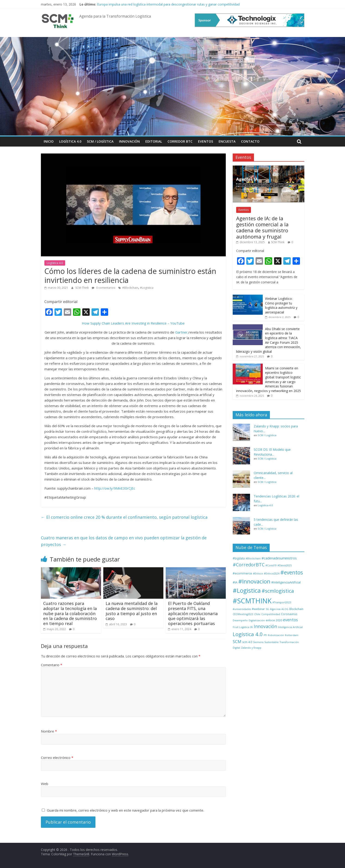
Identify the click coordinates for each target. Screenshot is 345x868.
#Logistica (147, 288)
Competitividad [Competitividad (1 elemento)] (271, 614)
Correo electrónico (57, 758)
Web (45, 784)
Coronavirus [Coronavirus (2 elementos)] (289, 614)
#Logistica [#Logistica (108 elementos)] (247, 590)
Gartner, (182, 332)
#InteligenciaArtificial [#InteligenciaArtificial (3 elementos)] (286, 582)
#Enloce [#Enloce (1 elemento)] (258, 574)
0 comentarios (103, 288)
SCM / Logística (100, 141)
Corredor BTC (180, 141)
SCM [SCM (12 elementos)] (237, 641)
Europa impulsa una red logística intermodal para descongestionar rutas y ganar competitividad (168, 4)
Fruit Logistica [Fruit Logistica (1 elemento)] (241, 627)
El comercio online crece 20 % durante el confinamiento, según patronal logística (124, 517)
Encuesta (227, 141)
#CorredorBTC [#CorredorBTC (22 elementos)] (249, 565)
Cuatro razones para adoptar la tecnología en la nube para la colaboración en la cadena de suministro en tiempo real (70, 613)
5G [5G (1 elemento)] (267, 609)
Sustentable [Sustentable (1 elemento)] (272, 642)
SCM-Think (82, 288)
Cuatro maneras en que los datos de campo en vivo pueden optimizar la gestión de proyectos (124, 541)
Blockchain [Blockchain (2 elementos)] (296, 609)
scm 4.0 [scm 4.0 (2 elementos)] (247, 642)
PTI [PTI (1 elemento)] (265, 635)
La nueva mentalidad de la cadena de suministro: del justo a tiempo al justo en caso (132, 611)
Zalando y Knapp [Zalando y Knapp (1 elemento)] (251, 648)
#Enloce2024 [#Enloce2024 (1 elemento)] (272, 574)
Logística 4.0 (70, 141)
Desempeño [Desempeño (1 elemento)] (240, 620)
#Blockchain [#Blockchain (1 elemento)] (253, 558)
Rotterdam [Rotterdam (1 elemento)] (292, 635)
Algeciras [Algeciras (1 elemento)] (275, 609)
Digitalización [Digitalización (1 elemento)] (257, 620)
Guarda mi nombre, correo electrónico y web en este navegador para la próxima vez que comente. (125, 810)
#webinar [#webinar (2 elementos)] (258, 609)
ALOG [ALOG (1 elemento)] (285, 609)
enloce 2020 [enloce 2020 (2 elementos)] (274, 620)
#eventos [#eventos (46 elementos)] (292, 572)
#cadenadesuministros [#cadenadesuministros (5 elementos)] (279, 558)
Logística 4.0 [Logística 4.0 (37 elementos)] (248, 634)
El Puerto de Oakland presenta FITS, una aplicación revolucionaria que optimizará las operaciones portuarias (193, 613)
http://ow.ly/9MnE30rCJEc (115, 488)
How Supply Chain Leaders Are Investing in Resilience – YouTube (133, 323)
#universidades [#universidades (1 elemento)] (242, 609)
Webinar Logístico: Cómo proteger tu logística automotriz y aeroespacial (281, 305)
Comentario (52, 665)
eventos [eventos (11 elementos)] (290, 620)
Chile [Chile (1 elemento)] (257, 614)
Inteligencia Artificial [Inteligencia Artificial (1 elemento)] (290, 627)
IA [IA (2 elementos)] (252, 627)
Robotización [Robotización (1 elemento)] (276, 635)
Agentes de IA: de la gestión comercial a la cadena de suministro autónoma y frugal (262, 227)
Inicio (49, 141)
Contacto (250, 141)
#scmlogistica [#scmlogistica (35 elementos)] (278, 591)
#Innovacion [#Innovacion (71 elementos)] (254, 581)
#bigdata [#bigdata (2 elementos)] (239, 558)
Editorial (154, 141)
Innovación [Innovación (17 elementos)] (265, 626)
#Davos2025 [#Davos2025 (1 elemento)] (285, 565)
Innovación (129, 141)
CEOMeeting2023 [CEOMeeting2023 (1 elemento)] (243, 614)
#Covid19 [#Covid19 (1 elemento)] (271, 565)
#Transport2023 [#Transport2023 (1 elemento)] (282, 602)
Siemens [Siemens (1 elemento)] (258, 642)
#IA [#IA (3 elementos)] (235, 582)
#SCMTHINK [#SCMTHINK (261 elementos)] (252, 601)
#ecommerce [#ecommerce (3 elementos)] (242, 573)
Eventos (206, 141)
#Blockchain (130, 288)
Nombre (49, 731)
